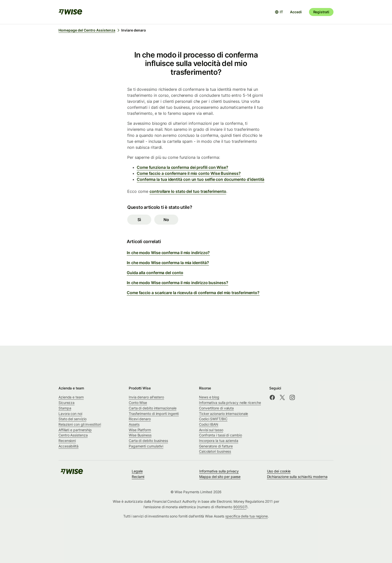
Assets (134, 424)
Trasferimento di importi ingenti (154, 414)
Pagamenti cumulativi (146, 446)
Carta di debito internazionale (152, 408)
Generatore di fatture (216, 446)
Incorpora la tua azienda (219, 441)
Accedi (296, 12)
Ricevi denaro (140, 419)
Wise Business (140, 435)
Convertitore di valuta (216, 408)
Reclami (138, 477)
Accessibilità (68, 446)
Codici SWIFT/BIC (213, 419)
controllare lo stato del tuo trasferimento (188, 191)
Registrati (321, 12)
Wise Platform (140, 430)
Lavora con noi (70, 414)
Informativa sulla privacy (219, 471)
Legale (137, 471)
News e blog (209, 397)
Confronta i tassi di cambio (220, 435)
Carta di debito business (148, 441)
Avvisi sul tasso (211, 430)
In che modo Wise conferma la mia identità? (168, 263)
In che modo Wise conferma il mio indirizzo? (168, 253)
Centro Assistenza (73, 435)
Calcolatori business (215, 451)
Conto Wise (138, 403)
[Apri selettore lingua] (279, 12)
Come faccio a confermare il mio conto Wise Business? (189, 173)
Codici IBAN (209, 424)
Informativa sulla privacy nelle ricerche (230, 403)
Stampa (65, 408)
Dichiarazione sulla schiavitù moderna (297, 477)
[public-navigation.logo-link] (72, 473)
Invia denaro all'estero (146, 397)
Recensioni (67, 441)
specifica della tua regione (246, 516)
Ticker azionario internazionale (223, 414)
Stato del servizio (72, 419)
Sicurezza (66, 403)
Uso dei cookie (279, 471)
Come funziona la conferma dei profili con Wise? (182, 167)
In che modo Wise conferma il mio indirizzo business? (177, 283)
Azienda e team (71, 397)
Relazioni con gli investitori (80, 424)
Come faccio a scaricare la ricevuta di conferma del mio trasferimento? (193, 293)
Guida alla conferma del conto (155, 273)
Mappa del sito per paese (220, 477)
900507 (240, 507)
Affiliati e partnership (75, 430)
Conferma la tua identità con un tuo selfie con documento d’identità (200, 179)
